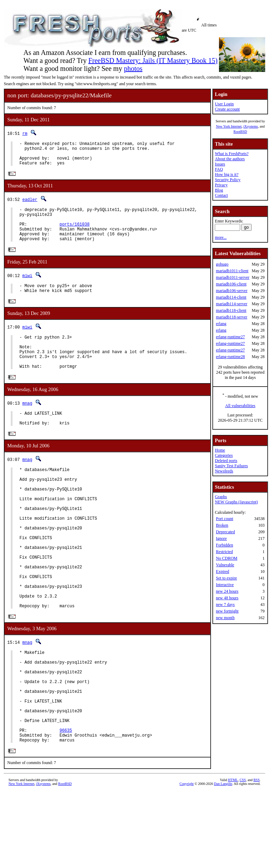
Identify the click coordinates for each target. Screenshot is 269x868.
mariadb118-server (231, 317)
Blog (219, 190)
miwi (27, 288)
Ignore (221, 538)
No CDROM (227, 558)
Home (220, 450)
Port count (225, 519)
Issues (220, 164)
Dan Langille (223, 860)
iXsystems (251, 126)
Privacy (221, 185)
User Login (224, 104)
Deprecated (225, 532)
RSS (256, 856)
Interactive (225, 585)
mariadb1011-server (233, 277)
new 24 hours (227, 591)
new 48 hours (227, 598)
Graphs (221, 497)
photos (133, 68)
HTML (233, 856)
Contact (221, 195)
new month (225, 618)
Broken (222, 525)
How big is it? (227, 175)
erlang (221, 324)
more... (221, 237)
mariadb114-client (231, 297)
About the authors (230, 159)
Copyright (187, 860)
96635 (66, 805)
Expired (222, 571)
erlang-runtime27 (230, 337)
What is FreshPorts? (232, 154)
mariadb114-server (231, 304)
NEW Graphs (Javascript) (236, 502)
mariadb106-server (232, 291)
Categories (224, 455)
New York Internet (229, 126)
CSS (243, 856)
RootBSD (240, 132)
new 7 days (225, 605)
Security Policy (228, 180)
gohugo (222, 264)
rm (25, 133)
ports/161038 (74, 234)
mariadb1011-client (232, 271)
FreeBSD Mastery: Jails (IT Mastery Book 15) (153, 60)
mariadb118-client (231, 310)
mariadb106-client (231, 284)
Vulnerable (225, 565)
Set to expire (226, 578)
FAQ (219, 169)
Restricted (224, 552)
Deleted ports (226, 461)
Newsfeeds (224, 471)
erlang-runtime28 (230, 357)
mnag (27, 426)
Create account (227, 109)
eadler (30, 205)
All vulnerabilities (240, 406)
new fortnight (227, 611)
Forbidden (224, 545)
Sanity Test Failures (231, 466)
